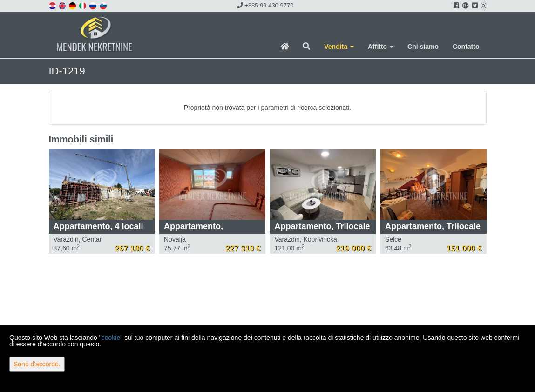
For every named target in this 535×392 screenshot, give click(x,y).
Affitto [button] (381, 47)
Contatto (466, 47)
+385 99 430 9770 (265, 5)
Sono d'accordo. (37, 364)
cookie (111, 338)
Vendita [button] (339, 47)
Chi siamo (423, 47)
